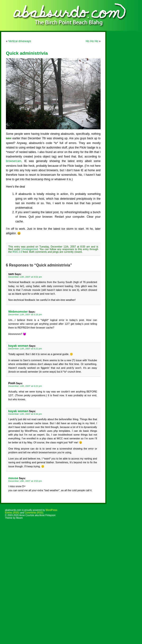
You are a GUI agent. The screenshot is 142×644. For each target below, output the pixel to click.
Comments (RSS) (34, 513)
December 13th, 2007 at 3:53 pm (25, 481)
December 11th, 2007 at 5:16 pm (25, 314)
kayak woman (18, 346)
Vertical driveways (20, 41)
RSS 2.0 (17, 252)
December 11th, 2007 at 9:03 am (25, 277)
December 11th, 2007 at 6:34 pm (25, 414)
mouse (13, 478)
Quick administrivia (27, 53)
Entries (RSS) (12, 513)
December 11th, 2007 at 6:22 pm (25, 349)
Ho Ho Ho (92, 41)
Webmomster (18, 312)
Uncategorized (30, 249)
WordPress (51, 510)
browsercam (14, 161)
